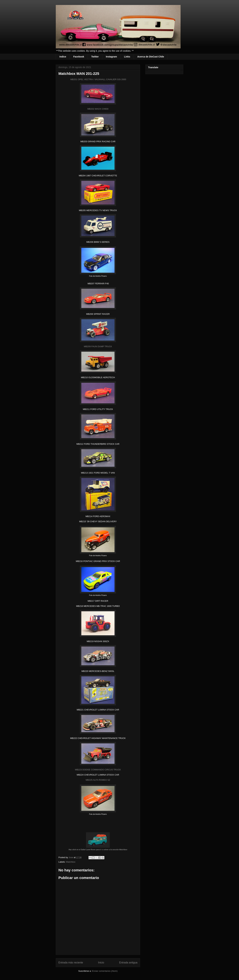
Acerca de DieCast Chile (151, 57)
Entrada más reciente (71, 963)
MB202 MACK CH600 (98, 109)
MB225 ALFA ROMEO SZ (98, 780)
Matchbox (71, 862)
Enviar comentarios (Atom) (105, 971)
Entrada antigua (128, 963)
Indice (63, 57)
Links (127, 57)
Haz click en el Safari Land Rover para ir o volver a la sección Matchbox (98, 850)
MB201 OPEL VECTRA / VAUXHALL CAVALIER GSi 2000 (98, 79)
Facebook (79, 57)
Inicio (101, 963)
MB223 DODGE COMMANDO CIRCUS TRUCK (98, 770)
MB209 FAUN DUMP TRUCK (98, 346)
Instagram (111, 57)
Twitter (95, 57)
